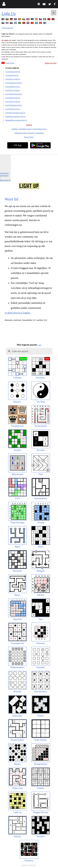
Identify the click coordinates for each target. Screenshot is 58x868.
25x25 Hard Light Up (13, 109)
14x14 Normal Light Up (14, 94)
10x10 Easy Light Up (13, 79)
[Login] (4, 5)
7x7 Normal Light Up (13, 72)
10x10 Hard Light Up (13, 86)
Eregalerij (31, 133)
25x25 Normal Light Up (14, 105)
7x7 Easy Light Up (12, 68)
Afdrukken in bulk (20, 133)
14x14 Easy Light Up (13, 90)
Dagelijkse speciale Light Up (15, 113)
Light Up (9, 13)
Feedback (15, 129)
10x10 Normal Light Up (14, 83)
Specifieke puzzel (25, 129)
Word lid (29, 125)
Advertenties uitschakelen (4, 174)
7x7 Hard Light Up (12, 75)
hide (40, 345)
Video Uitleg (10, 63)
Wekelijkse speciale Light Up (15, 116)
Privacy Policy (29, 137)
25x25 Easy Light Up (13, 101)
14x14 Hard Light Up (13, 98)
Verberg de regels (50, 63)
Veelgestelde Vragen (39, 129)
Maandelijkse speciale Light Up (16, 120)
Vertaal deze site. (8, 28)
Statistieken (40, 133)
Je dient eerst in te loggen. (18, 313)
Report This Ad (5, 180)
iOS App (18, 145)
